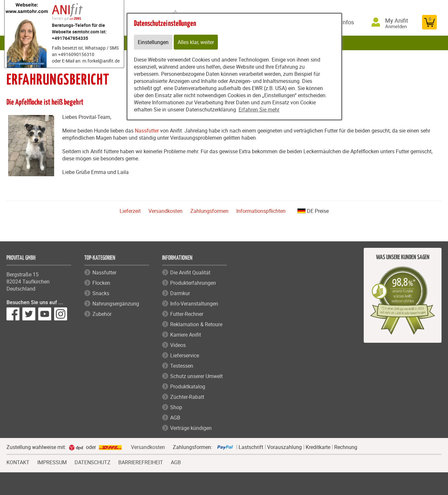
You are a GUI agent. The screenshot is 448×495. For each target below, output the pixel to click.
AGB (175, 418)
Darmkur (180, 293)
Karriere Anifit (186, 335)
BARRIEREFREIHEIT (141, 462)
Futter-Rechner (187, 314)
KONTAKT (18, 462)
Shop (176, 407)
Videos (178, 345)
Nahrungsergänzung (116, 304)
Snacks (101, 293)
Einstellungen (153, 42)
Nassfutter (147, 131)
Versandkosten (165, 211)
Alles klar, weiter (196, 42)
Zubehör (102, 314)
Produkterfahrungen (193, 283)
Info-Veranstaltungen (194, 304)
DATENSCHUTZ (93, 462)
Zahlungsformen (209, 211)
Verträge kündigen (191, 428)
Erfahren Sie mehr (259, 109)
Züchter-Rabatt (187, 397)
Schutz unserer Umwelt (196, 376)
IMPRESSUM (52, 462)
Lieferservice (185, 355)
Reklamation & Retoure (196, 324)
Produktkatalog (188, 386)
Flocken (101, 283)
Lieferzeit (130, 211)
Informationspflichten (261, 211)
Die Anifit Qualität (190, 272)
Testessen (182, 366)
